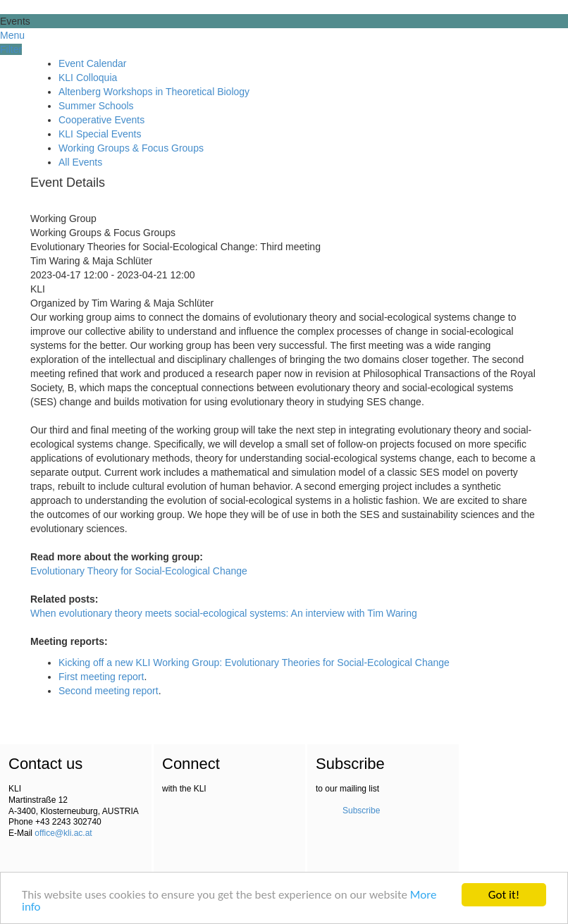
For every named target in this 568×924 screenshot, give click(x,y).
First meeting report (101, 677)
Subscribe (361, 811)
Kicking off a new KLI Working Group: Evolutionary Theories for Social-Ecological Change (254, 663)
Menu (12, 35)
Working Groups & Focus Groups (131, 148)
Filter (11, 49)
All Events (80, 162)
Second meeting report (109, 691)
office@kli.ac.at (63, 833)
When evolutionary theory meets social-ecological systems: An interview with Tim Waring (224, 613)
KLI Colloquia (88, 78)
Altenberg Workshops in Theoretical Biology (154, 92)
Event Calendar (93, 63)
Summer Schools (96, 106)
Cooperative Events (101, 120)
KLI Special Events (100, 134)
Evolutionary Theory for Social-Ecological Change (139, 571)
